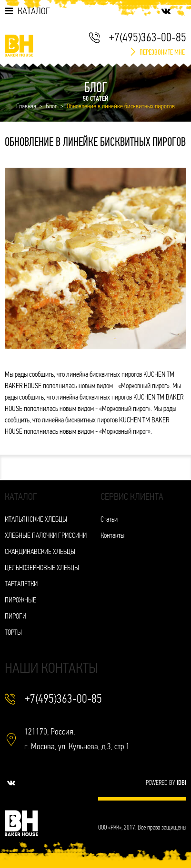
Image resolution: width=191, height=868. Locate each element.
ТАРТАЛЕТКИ (21, 585)
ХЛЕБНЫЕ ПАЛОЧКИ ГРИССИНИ (46, 536)
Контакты (112, 536)
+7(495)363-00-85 (148, 38)
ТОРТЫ (13, 633)
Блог (51, 107)
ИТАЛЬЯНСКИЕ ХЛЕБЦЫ (36, 520)
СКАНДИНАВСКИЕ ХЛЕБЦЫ (40, 552)
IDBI (181, 783)
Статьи (109, 520)
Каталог (27, 11)
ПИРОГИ (15, 617)
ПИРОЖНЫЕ (20, 601)
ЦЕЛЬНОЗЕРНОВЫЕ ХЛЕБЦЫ (42, 568)
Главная (26, 107)
